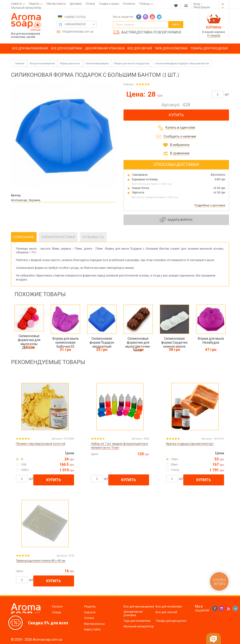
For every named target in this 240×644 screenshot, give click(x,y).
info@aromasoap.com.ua (78, 32)
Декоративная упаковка (133, 613)
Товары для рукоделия (171, 621)
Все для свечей (166, 612)
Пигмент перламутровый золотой (41, 444)
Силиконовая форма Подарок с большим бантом (182, 64)
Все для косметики (169, 607)
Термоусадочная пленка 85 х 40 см (41, 561)
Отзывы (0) (93, 237)
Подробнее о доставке (210, 205)
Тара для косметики (137, 621)
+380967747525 (75, 17)
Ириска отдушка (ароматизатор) (190, 444)
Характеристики (58, 237)
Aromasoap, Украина (26, 200)
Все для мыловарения (139, 607)
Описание (24, 237)
